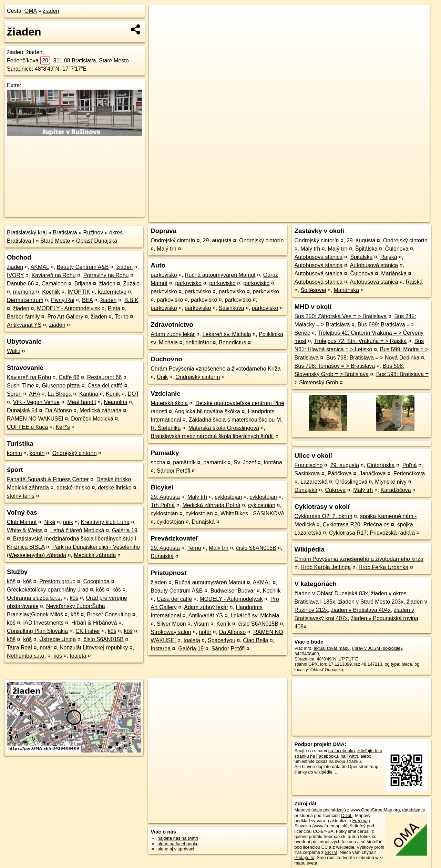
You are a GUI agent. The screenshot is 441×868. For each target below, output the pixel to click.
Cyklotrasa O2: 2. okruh (324, 516)
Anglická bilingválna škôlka (207, 411)
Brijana (83, 284)
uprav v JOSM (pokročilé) (377, 648)
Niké (50, 522)
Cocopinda (97, 581)
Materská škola (169, 403)
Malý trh (167, 249)
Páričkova (340, 473)
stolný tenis (21, 496)
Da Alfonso (58, 410)
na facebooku (342, 751)
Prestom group (57, 581)
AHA (34, 394)
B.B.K (131, 300)
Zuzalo (131, 284)
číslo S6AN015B (104, 639)
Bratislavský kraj (27, 233)
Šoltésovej (313, 290)
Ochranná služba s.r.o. (34, 598)
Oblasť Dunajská (97, 241)
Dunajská (203, 522)
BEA (87, 300)
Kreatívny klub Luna (105, 522)
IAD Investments (43, 623)
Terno (122, 317)
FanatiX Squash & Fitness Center (48, 479)
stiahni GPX (306, 664)
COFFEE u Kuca (27, 427)
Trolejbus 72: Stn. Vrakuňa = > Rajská (360, 341)
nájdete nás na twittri (178, 838)
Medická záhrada (101, 410)
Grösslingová (351, 482)
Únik (162, 377)
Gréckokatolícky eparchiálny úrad (48, 590)
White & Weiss (25, 530)
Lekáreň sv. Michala (227, 334)
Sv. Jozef (245, 462)
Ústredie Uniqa (58, 639)
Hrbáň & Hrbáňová (94, 623)
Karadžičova (396, 490)
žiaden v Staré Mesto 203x (371, 602)
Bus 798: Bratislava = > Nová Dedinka (373, 358)
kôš (11, 581)
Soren (14, 394)
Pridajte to (305, 857)
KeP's (63, 427)
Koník (113, 394)
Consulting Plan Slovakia (37, 631)
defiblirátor (198, 342)
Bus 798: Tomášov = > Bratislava (335, 366)
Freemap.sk (346, 217)
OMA (31, 11)
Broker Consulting (109, 614)
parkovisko (164, 275)
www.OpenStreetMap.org (375, 810)
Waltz (14, 351)
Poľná (410, 465)
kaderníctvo (112, 292)
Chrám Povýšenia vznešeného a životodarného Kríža (216, 369)
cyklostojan (228, 497)
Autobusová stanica (319, 257)
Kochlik (51, 292)
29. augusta (217, 240)
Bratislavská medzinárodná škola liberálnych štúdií (212, 436)
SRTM (331, 852)
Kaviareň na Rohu (53, 275)
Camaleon (54, 284)
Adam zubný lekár (173, 334)
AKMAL (40, 267)
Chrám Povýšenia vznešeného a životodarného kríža (359, 559)
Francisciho (309, 465)
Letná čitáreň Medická (77, 530)
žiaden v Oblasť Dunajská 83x (331, 593)
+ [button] (161, 16)
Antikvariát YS (24, 325)
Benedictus (232, 342)
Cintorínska (381, 465)
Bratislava (65, 233)
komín (14, 453)
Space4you (222, 640)
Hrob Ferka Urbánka (383, 567)
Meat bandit (82, 402)
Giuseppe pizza (61, 386)
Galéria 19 (125, 530)
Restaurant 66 (105, 377)
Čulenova (397, 249)
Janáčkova (373, 473)
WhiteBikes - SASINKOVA (252, 513)
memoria (24, 292)
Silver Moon (171, 624)
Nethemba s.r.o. (26, 656)
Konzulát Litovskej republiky (94, 648)
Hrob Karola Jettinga (326, 567)
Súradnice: (20, 69)
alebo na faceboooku (178, 844)
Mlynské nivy (391, 482)
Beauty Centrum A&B (83, 267)
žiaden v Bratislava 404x (361, 610)
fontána (273, 462)
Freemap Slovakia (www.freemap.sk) (332, 823)
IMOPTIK (79, 292)
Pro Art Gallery (65, 317)
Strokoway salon (171, 632)
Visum (201, 624)
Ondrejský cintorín (75, 453)
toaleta (78, 656)
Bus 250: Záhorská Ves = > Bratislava (341, 316)
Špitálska (366, 249)
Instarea (161, 649)
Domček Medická (92, 419)
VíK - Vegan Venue (36, 402)
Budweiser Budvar (233, 591)
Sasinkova (232, 308)
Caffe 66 (69, 377)
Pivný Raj (63, 300)
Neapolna (116, 402)
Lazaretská (314, 482)
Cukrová (336, 490)
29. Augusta (165, 497)
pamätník (184, 462)
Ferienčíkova (29, 60)
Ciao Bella (255, 640)
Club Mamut (22, 522)
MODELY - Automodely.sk (68, 308)
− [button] (161, 27)
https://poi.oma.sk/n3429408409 (398, 217)
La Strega (59, 394)
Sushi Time (20, 386)
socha (158, 462)
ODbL (347, 815)
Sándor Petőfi (173, 471)
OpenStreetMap (311, 217)
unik (68, 522)
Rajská (389, 257)
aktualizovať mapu (332, 648)
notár (46, 648)
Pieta (114, 308)
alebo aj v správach (176, 849)
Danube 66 (20, 284)
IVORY (15, 275)
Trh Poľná (163, 505)
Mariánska (394, 274)
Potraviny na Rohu (106, 275)
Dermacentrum (25, 300)
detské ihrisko (73, 488)
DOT (134, 394)
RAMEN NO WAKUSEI (35, 419)
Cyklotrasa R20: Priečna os (356, 524)
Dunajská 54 (22, 410)
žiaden (51, 11)
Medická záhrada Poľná (211, 505)
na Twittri (349, 756)
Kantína (89, 394)
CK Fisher (88, 631)
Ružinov (93, 233)
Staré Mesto (55, 241)
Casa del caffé (105, 386)
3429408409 (307, 654)
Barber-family (23, 317)
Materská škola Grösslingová (224, 428)
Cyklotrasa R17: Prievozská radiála (372, 533)
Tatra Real (19, 648)
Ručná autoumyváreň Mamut (220, 275)
